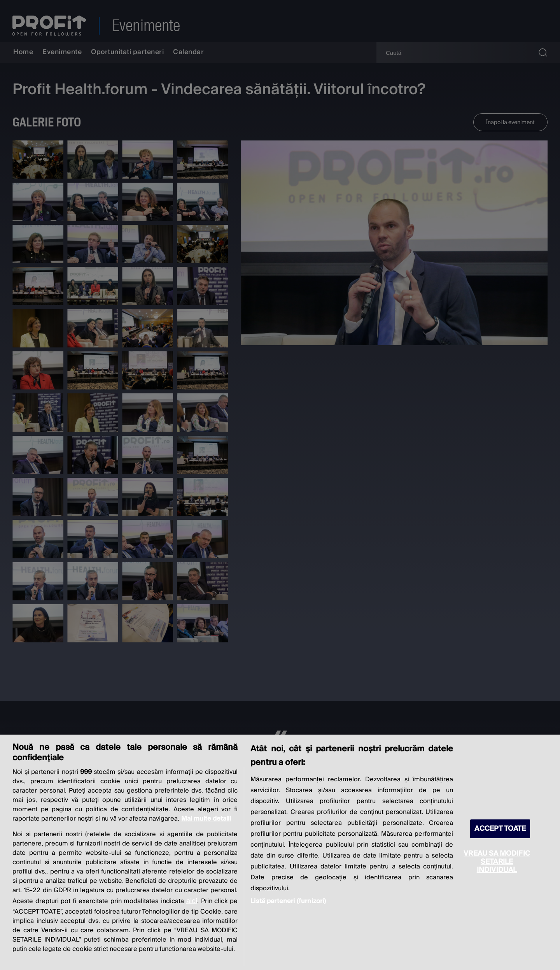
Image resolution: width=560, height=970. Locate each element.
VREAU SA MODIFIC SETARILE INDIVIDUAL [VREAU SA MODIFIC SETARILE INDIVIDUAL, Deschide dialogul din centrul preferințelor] (497, 862)
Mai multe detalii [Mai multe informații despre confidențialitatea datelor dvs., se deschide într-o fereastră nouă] (206, 819)
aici (192, 901)
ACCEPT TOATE (500, 829)
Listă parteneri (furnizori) (288, 901)
